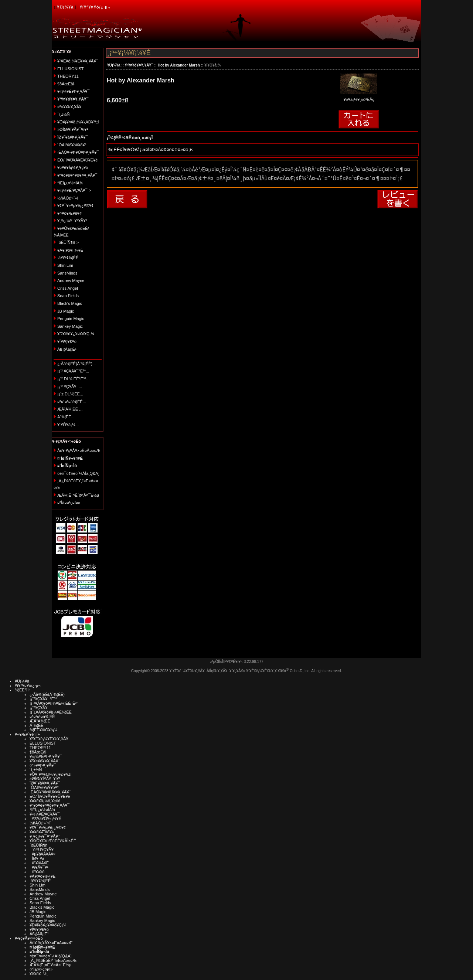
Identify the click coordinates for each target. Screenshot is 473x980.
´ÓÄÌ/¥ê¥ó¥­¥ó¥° (72, 145)
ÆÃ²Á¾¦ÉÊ (40, 721)
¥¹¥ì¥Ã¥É (39, 863)
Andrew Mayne (71, 280)
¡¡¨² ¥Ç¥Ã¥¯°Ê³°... (73, 371)
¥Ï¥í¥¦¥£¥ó (67, 341)
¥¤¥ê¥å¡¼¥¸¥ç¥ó (73, 167)
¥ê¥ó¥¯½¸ (39, 974)
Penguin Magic (71, 319)
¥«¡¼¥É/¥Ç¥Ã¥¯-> (74, 190)
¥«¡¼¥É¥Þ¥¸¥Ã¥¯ (73, 91)
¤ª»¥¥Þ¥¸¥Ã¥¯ (70, 107)
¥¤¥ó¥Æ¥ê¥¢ (69, 213)
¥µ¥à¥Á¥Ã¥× (42, 854)
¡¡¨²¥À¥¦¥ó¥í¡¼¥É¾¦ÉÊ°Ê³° (54, 703)
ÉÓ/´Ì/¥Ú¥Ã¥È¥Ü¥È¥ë (77, 160)
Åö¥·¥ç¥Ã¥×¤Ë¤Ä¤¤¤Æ (79, 450)
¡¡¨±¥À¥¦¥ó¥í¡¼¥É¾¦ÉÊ (51, 712)
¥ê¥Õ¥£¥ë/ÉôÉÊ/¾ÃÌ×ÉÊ (53, 841)
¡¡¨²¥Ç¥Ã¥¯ (40, 708)
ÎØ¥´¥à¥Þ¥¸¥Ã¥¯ (73, 137)
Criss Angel (68, 288)
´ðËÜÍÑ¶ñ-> (68, 242)
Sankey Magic (70, 326)
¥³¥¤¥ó (37, 872)
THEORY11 (68, 76)
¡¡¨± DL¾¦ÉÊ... (70, 394)
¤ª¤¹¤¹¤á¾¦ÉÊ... (72, 402)
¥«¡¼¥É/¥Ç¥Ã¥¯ (45, 814)
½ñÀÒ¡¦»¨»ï (68, 198)
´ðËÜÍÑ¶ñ (38, 845)
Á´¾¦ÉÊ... (66, 417)
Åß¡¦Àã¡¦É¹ (67, 349)
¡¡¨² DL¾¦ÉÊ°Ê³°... (73, 379)
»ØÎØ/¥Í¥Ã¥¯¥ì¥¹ (73, 129)
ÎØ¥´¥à (37, 858)
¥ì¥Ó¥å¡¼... (68, 425)
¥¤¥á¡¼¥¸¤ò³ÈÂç (359, 97)
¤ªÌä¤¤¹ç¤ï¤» (69, 503)
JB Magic (66, 311)
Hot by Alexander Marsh (179, 65)
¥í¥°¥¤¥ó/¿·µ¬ (95, 7)
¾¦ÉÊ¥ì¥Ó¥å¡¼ (44, 730)
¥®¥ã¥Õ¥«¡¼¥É (45, 819)
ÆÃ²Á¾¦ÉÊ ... (70, 409)
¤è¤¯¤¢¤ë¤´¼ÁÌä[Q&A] (78, 473)
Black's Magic (70, 303)
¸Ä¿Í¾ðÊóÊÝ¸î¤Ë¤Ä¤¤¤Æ (53, 960)
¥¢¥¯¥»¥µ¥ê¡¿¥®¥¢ (75, 205)
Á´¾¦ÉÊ (37, 725)
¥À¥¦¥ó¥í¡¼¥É (70, 250)
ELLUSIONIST (71, 69)
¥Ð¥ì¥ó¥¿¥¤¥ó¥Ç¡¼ (76, 334)
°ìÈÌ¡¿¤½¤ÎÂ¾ (70, 183)
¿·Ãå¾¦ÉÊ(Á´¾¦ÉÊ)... (76, 364)
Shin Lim (65, 265)
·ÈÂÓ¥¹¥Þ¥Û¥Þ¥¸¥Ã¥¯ (78, 152)
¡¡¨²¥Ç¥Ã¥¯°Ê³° (43, 699)
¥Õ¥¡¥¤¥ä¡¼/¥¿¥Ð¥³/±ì (78, 122)
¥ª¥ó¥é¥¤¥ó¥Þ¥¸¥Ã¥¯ (77, 175)
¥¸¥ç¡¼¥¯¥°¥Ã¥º (72, 221)
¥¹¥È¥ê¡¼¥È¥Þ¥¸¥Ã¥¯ (78, 61)
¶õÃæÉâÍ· (66, 84)
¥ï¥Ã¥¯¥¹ (39, 867)
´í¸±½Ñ (64, 114)
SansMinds (67, 273)
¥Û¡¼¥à (65, 7)
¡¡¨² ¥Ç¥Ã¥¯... (70, 387)
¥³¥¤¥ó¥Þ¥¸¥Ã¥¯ (139, 65)
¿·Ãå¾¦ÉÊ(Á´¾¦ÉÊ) (47, 694)
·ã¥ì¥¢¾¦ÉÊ (68, 258)
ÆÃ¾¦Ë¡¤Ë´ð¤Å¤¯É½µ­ (78, 495)
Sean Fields (68, 296)
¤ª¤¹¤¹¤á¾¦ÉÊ (42, 717)
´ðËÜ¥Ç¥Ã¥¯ (43, 850)
